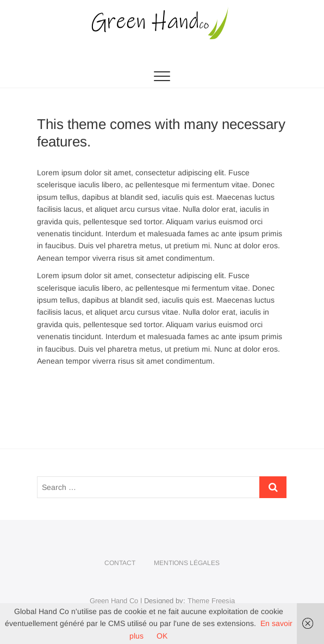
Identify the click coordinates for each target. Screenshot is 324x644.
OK (162, 636)
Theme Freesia (211, 601)
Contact (120, 563)
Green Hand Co (114, 601)
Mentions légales (187, 563)
